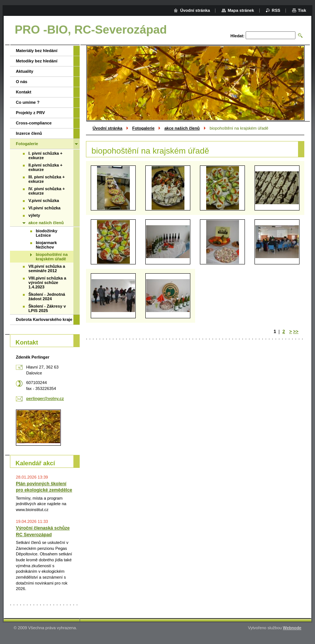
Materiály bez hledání (37, 51)
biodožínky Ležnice (46, 233)
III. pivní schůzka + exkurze (47, 179)
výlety (34, 215)
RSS (276, 10)
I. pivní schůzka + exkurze (45, 155)
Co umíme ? (28, 102)
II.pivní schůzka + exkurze (45, 167)
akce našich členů (182, 128)
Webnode (292, 628)
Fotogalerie (143, 128)
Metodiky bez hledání (37, 61)
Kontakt (24, 92)
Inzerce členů (29, 133)
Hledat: (238, 36)
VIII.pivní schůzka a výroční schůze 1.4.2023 (47, 282)
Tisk (302, 10)
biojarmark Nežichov (46, 245)
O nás (22, 82)
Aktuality (25, 71)
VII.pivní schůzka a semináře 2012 (47, 268)
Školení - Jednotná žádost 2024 (47, 297)
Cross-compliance (34, 123)
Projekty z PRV (30, 113)
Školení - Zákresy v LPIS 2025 (47, 308)
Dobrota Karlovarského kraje (44, 319)
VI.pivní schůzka (44, 208)
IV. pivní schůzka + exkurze (47, 191)
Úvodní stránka (108, 128)
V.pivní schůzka (44, 201)
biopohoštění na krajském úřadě (52, 257)
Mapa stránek (241, 10)
